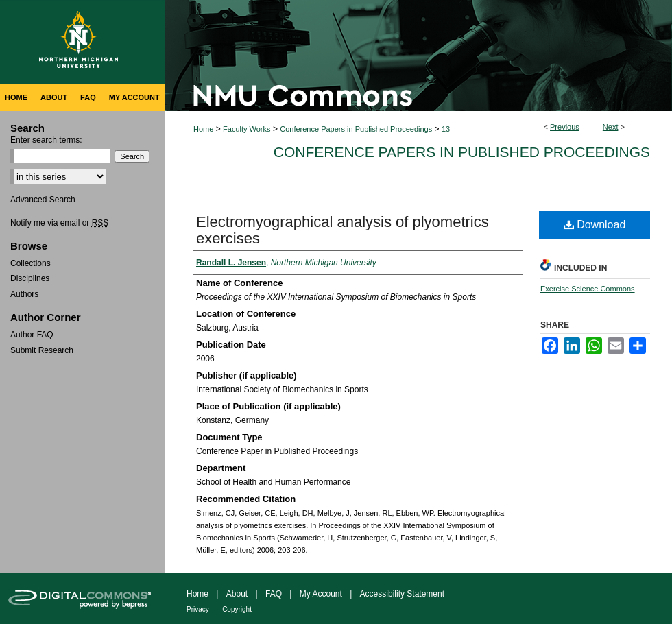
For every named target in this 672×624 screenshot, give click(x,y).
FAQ (274, 594)
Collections (31, 263)
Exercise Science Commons (588, 289)
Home (203, 129)
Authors (24, 294)
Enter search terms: (46, 140)
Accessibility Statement (402, 594)
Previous (565, 127)
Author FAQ (32, 335)
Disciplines (30, 278)
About (237, 594)
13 (446, 129)
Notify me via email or (59, 223)
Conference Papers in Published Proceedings (356, 129)
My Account (321, 594)
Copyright (237, 609)
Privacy (198, 609)
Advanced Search (43, 200)
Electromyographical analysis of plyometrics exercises (343, 230)
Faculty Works (247, 129)
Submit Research (42, 350)
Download (595, 225)
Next (611, 127)
